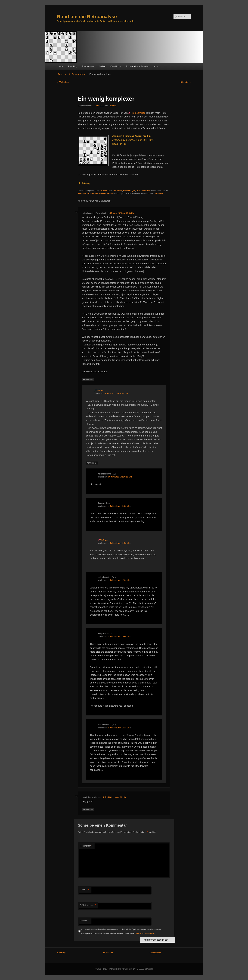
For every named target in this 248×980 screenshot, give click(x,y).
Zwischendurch (143, 191)
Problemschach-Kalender (137, 66)
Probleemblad (138, 113)
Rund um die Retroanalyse (87, 17)
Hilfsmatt (82, 194)
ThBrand (112, 106)
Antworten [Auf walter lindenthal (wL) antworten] (88, 380)
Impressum (108, 953)
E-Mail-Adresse (88, 905)
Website (84, 921)
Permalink (158, 194)
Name (85, 890)
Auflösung (117, 191)
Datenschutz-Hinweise (144, 933)
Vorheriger (63, 82)
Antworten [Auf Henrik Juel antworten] (88, 809)
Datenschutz (155, 953)
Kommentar (86, 846)
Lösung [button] (84, 183)
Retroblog (73, 66)
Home (60, 66)
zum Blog (61, 953)
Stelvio (102, 66)
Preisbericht (92, 194)
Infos (156, 66)
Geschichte (116, 66)
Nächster (186, 82)
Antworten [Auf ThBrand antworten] (92, 463)
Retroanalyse (88, 66)
